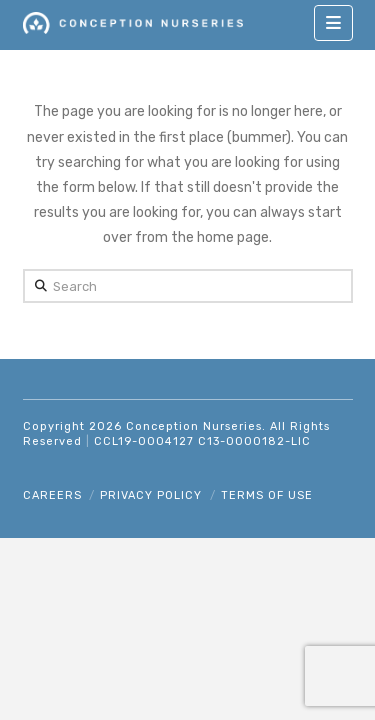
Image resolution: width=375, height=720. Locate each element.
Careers (52, 495)
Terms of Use (267, 495)
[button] (333, 23)
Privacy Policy (151, 495)
